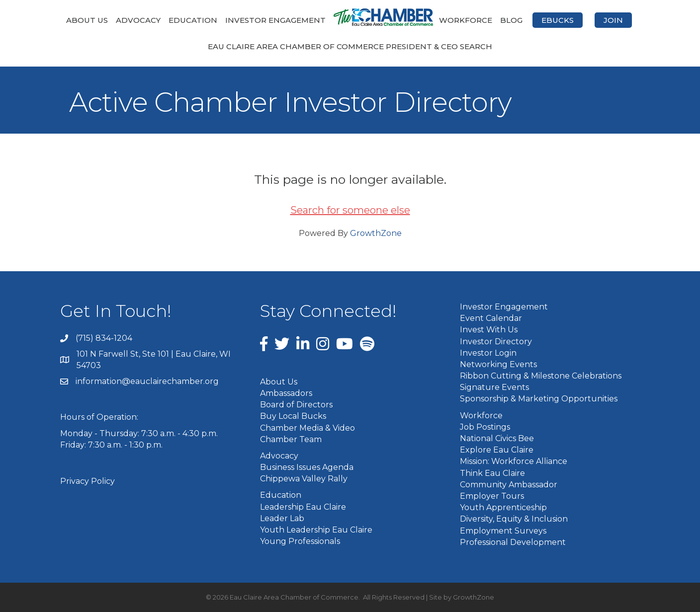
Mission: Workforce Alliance (514, 461)
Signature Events (494, 387)
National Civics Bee (497, 438)
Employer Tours (492, 496)
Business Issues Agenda (307, 467)
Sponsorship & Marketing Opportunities (539, 399)
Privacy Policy (87, 481)
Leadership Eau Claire (303, 507)
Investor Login (488, 353)
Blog (511, 20)
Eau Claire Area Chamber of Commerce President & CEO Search (350, 46)
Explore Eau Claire (497, 450)
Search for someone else (350, 210)
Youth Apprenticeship (503, 507)
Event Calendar (491, 318)
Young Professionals (300, 541)
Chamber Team (291, 439)
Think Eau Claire (492, 473)
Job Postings (485, 427)
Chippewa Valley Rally (304, 479)
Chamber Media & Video (307, 428)
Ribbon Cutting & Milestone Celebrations (541, 376)
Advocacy (138, 20)
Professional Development (513, 542)
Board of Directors (296, 405)
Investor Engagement (275, 20)
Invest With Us (489, 330)
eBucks (558, 20)
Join (613, 20)
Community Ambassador (509, 485)
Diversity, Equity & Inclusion (514, 519)
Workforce (466, 20)
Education (193, 20)
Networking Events (498, 364)
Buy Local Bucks (293, 416)
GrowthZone (376, 233)
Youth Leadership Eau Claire (316, 530)
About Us (87, 20)
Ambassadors (286, 393)
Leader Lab (282, 518)
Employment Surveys (503, 531)
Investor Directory (496, 342)
